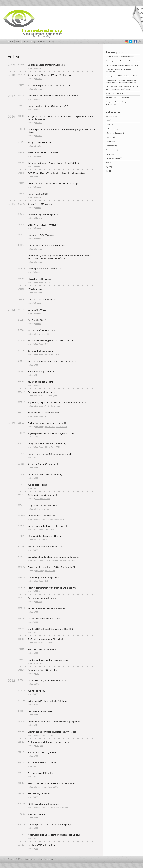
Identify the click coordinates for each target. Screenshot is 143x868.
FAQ (33, 41)
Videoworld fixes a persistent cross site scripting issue (54, 835)
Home (10, 41)
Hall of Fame (40, 334)
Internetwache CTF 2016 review (43, 153)
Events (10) (110, 124)
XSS (37, 177)
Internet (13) (110, 137)
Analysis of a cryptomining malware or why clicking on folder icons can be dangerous (61, 118)
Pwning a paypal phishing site (42, 598)
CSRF (47, 282)
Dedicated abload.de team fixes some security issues (53, 557)
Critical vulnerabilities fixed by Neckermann (49, 742)
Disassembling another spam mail (44, 214)
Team (25, 41)
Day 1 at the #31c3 (37, 320)
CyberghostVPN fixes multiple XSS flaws (47, 701)
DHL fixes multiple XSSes (40, 711)
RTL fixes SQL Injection (39, 793)
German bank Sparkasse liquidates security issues (52, 732)
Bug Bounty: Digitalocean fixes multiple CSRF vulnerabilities (57, 402)
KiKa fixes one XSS (37, 814)
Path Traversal (62, 427)
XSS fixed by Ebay (36, 691)
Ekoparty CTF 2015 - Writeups (43, 225)
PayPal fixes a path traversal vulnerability (48, 423)
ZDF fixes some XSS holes (40, 773)
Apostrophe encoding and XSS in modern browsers (52, 341)
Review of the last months (40, 382)
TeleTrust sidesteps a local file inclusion (46, 639)
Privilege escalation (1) (114, 158)
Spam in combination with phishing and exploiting (52, 588)
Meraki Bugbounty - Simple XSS (43, 577)
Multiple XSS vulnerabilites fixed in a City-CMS (51, 629)
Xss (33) (109, 171)
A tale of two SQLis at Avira (41, 371)
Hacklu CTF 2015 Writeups (41, 235)
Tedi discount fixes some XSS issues (45, 546)
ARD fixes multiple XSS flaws (42, 763)
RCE (58, 354)
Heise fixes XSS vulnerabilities (42, 649)
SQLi (37, 375)
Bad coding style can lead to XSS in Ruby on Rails (52, 361)
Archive (51, 41)
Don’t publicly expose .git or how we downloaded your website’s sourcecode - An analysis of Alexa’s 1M (59, 257)
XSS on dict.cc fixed (37, 485)
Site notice (44, 859)
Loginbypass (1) (111, 141)
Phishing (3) (110, 154)
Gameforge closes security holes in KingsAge (49, 824)
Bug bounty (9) (111, 116)
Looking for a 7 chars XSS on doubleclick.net (49, 454)
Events (38, 146)
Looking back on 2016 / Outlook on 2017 (48, 106)
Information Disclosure (44, 396)
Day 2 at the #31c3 (37, 310)
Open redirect (60, 519)
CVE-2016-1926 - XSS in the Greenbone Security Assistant (56, 173)
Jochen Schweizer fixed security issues (46, 608)
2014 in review (35, 289)
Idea (18, 41)
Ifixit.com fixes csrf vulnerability (43, 495)
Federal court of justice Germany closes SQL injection (54, 721)
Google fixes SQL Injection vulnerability (47, 443)
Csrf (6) (108, 120)
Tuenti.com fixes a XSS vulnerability (45, 474)
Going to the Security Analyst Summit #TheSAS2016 (53, 163)
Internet (38, 68)
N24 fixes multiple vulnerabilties (43, 804)
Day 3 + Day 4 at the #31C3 (41, 299)
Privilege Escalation (59, 560)
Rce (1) (108, 162)
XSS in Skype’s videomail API (41, 330)
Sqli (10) (109, 167)
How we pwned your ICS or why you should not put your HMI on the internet (61, 131)
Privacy (52, 859)
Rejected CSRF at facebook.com (43, 413)
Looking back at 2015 (38, 194)
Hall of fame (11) (112, 129)
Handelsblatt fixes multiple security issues (48, 660)
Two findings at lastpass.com (42, 516)
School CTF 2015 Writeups (41, 204)
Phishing (39, 218)
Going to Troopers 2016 (39, 142)
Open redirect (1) (112, 146)
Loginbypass (59, 807)
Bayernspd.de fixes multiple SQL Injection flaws (51, 433)
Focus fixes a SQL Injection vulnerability (47, 680)
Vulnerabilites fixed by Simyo (42, 752)
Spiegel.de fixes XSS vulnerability (44, 464)
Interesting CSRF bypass (39, 279)
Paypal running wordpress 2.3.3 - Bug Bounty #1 (52, 567)
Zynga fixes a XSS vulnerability (42, 505)
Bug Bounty (40, 282)
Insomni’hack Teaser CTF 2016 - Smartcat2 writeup (53, 183)
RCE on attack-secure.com (40, 351)
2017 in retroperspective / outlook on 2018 (49, 85)
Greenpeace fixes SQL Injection (43, 670)
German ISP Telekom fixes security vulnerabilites (51, 783)
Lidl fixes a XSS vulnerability (41, 845)
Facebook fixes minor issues (41, 392)
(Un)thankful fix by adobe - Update (44, 536)
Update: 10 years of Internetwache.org (46, 65)
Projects (41, 41)
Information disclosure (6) (115, 133)
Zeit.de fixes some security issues (44, 619)
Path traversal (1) (112, 150)
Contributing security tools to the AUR (46, 245)
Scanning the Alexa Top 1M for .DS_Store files (50, 75)
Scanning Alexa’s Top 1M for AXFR (44, 268)
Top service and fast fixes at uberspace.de (48, 526)
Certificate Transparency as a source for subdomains (53, 96)
